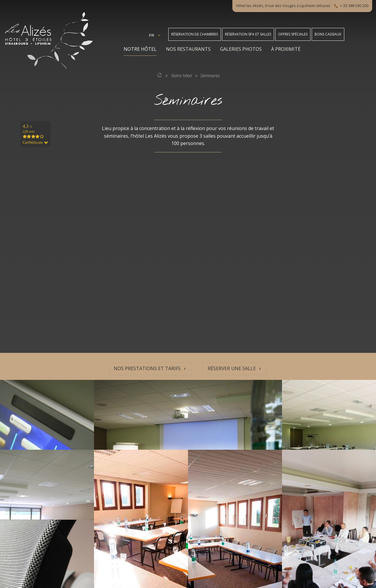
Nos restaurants (188, 49)
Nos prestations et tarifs (147, 368)
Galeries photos (241, 49)
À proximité (286, 49)
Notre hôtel (140, 49)
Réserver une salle (232, 368)
